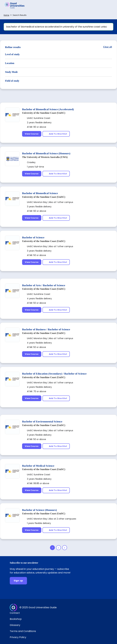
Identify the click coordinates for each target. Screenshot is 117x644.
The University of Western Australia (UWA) (45, 157)
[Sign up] (18, 581)
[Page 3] (65, 548)
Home (6, 15)
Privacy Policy (18, 637)
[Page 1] (52, 548)
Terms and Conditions (23, 631)
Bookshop (16, 619)
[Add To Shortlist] (56, 134)
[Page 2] (58, 548)
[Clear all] (108, 47)
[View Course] (32, 134)
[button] (110, 5)
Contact (15, 613)
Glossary (15, 625)
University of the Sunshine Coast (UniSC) (44, 113)
